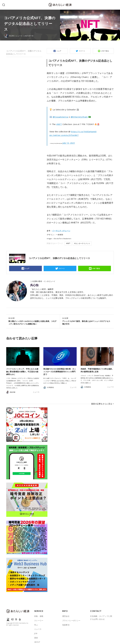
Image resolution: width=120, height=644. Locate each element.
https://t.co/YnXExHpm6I (84, 132)
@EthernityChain (79, 117)
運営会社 (66, 612)
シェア (59, 51)
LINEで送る (105, 51)
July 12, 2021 (69, 143)
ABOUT (37, 638)
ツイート (82, 51)
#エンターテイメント (82, 243)
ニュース (20, 36)
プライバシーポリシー (71, 617)
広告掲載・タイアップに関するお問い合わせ (101, 614)
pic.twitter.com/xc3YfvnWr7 (64, 135)
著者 (36, 634)
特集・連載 (39, 612)
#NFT (59, 124)
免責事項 (66, 621)
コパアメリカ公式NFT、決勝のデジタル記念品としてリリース (24, 52)
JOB (36, 629)
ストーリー (39, 617)
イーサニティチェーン (61, 231)
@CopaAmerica (61, 117)
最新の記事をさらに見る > (103, 402)
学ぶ (36, 621)
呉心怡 (34, 285)
